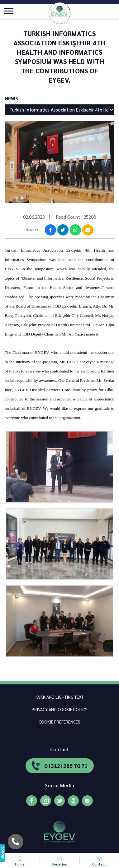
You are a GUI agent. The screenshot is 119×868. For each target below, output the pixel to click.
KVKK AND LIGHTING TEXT (60, 697)
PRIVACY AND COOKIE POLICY (60, 709)
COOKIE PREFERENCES (60, 722)
